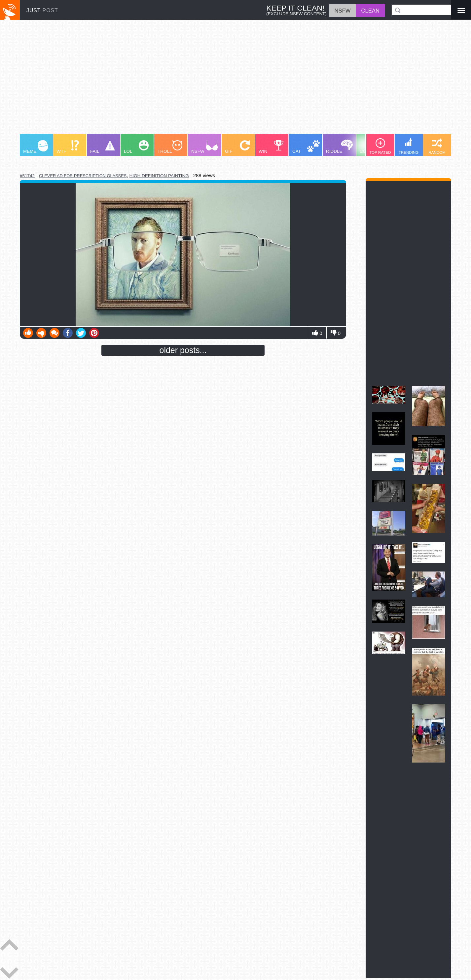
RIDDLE (339, 147)
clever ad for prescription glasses (83, 176)
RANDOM (437, 146)
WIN (271, 147)
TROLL (170, 147)
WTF (68, 147)
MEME (36, 147)
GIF (237, 147)
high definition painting (159, 176)
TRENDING (409, 146)
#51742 (27, 176)
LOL (136, 147)
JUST (42, 10)
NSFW (204, 147)
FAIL (103, 147)
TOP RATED (380, 146)
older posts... (183, 350)
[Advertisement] (218, 80)
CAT (306, 147)
